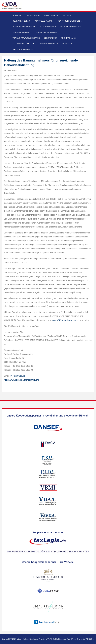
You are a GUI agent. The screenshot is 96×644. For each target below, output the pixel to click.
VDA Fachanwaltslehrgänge (26, 38)
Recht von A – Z (68, 38)
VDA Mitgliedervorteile (70, 21)
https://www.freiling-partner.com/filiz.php (22, 380)
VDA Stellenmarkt (44, 21)
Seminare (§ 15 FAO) (21, 21)
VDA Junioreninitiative (71, 27)
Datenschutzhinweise (23, 49)
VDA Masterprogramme (47, 32)
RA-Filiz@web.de (17, 376)
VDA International (22, 32)
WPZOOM (90, 639)
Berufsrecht (50, 38)
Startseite (18, 15)
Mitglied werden (48, 27)
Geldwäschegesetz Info (24, 44)
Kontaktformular (49, 44)
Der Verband (33, 15)
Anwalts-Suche (51, 15)
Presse (67, 15)
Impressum (67, 44)
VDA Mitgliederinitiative (24, 27)
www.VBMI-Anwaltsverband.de (65, 320)
